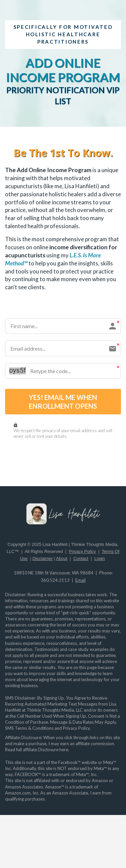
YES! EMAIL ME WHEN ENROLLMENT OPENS (63, 402)
